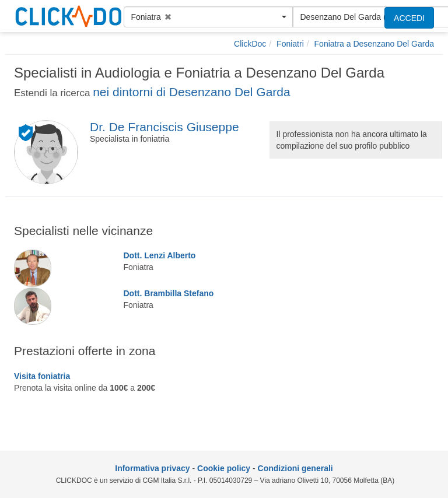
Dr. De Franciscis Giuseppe (164, 127)
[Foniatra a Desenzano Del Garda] (374, 44)
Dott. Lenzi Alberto (160, 255)
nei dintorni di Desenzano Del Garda (192, 92)
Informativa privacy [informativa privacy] (152, 468)
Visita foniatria (42, 376)
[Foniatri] (290, 44)
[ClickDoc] (250, 44)
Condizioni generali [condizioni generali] (295, 468)
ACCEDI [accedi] (409, 18)
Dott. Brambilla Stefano (169, 293)
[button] (208, 17)
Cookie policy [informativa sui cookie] (224, 468)
